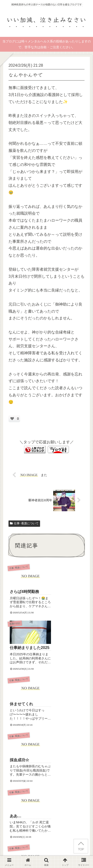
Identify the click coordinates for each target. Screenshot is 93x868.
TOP (81, 849)
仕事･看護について (24, 523)
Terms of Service (57, 809)
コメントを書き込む (49, 765)
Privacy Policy (22, 809)
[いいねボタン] (12, 419)
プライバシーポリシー (69, 845)
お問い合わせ (47, 852)
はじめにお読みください (24, 845)
